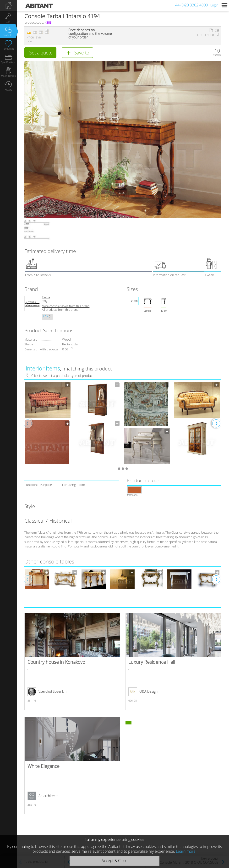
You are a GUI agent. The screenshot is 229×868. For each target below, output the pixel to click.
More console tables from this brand (66, 306)
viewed (217, 55)
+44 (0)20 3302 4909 (191, 5)
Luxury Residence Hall (173, 661)
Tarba (46, 297)
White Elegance (72, 766)
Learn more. (186, 851)
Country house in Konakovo (72, 661)
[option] (48, 423)
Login (214, 5)
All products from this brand (60, 310)
